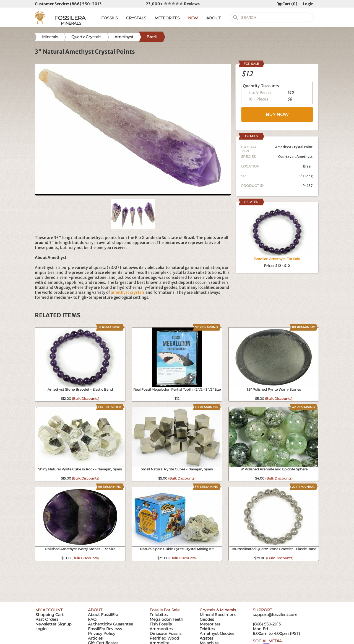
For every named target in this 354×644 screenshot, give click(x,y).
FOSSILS (110, 18)
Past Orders (47, 619)
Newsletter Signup (53, 624)
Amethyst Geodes (217, 633)
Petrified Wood (164, 638)
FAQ (92, 619)
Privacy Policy (102, 633)
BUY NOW (277, 114)
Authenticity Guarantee (110, 624)
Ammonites (161, 629)
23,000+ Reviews (173, 4)
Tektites (207, 629)
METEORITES (167, 18)
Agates (206, 638)
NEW (193, 18)
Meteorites (210, 624)
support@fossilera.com (275, 615)
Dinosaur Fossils (166, 633)
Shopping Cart (50, 615)
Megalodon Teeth (166, 619)
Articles (95, 638)
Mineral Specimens (218, 615)
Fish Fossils (161, 624)
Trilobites (159, 615)
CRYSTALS (136, 18)
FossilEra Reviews (105, 629)
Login (308, 4)
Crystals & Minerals (218, 610)
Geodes (207, 619)
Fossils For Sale (165, 610)
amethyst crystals (128, 292)
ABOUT (214, 18)
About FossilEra (103, 615)
